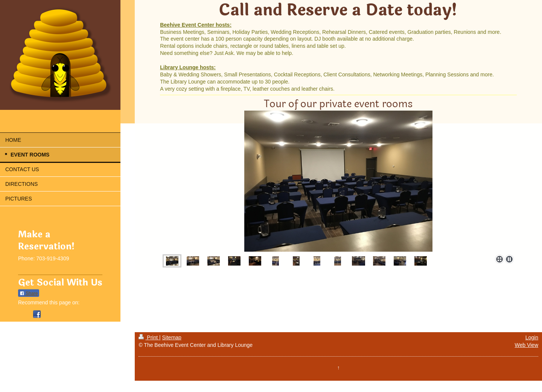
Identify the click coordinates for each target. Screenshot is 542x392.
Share (29, 293)
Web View (526, 345)
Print (149, 337)
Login (532, 337)
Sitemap (172, 337)
